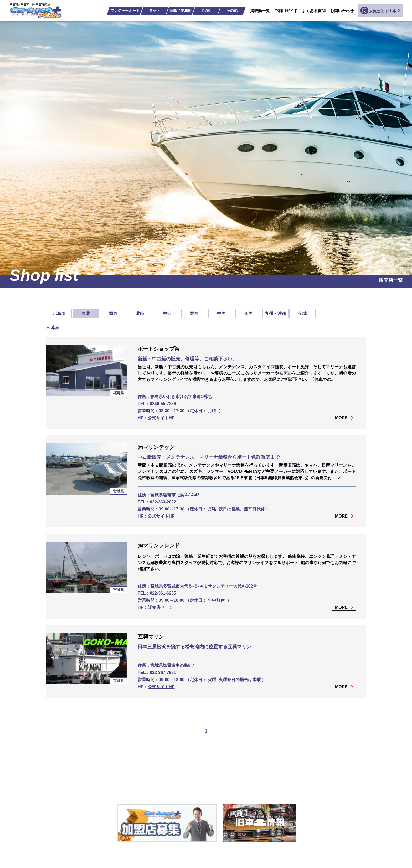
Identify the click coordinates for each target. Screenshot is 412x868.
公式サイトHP (161, 418)
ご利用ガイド (286, 11)
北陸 (140, 313)
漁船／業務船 (181, 11)
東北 (86, 313)
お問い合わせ (342, 11)
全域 (302, 313)
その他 (232, 11)
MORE (341, 418)
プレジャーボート (125, 11)
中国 (221, 313)
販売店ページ (160, 607)
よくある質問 (314, 11)
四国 (248, 313)
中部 (167, 313)
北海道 (59, 313)
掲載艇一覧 (260, 11)
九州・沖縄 (275, 313)
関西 (194, 313)
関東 (113, 313)
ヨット (154, 11)
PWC (206, 11)
